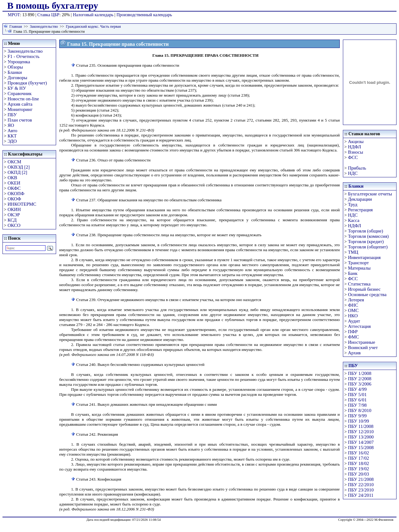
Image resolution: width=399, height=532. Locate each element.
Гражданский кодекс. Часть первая (93, 26)
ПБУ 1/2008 (360, 373)
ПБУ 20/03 (358, 474)
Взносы (356, 152)
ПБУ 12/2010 (361, 432)
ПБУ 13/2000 (361, 437)
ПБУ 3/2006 (360, 384)
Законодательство (44, 26)
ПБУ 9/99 (357, 416)
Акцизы (356, 141)
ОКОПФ (16, 194)
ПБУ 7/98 (357, 405)
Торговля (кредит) (366, 242)
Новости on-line (23, 99)
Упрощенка (19, 62)
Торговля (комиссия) (368, 236)
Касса (354, 220)
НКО (353, 316)
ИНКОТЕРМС (22, 204)
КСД (12, 220)
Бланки (15, 72)
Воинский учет (363, 347)
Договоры (17, 78)
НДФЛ (354, 147)
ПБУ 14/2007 (361, 442)
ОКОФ (14, 199)
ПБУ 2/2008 (360, 379)
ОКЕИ (14, 183)
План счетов (20, 120)
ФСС (353, 157)
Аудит (354, 321)
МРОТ (14, 15)
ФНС (353, 305)
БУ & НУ (17, 88)
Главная (16, 26)
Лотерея (356, 300)
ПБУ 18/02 (358, 463)
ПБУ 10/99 (358, 421)
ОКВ (12, 178)
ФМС (353, 337)
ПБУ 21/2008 (361, 479)
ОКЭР (14, 215)
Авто (12, 131)
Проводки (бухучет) (27, 83)
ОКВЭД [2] (19, 167)
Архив (354, 353)
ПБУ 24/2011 (361, 495)
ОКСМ (14, 162)
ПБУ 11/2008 (361, 426)
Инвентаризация (364, 257)
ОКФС (14, 188)
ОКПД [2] (17, 172)
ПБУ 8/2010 (360, 410)
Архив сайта (20, 104)
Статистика (359, 284)
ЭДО (12, 141)
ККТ (12, 136)
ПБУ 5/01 (357, 395)
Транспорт (358, 263)
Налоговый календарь (93, 15)
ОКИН (14, 209)
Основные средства (367, 295)
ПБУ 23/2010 (361, 490)
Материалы (359, 268)
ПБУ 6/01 (357, 400)
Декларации (360, 199)
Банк (353, 273)
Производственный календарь (144, 15)
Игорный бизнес (364, 289)
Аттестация (359, 326)
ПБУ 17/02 (358, 458)
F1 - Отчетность (23, 56)
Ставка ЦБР (48, 15)
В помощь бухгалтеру (53, 5)
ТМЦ (353, 252)
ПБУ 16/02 (358, 453)
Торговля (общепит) (368, 247)
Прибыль (357, 168)
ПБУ (12, 115)
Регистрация (360, 210)
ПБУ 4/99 (357, 389)
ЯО (11, 125)
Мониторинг (20, 109)
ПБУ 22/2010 (361, 485)
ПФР (353, 332)
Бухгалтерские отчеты (370, 194)
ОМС (353, 310)
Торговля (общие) (365, 231)
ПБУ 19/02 (358, 469)
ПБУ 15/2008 (361, 448)
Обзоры (15, 67)
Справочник (19, 93)
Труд (353, 204)
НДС (353, 173)
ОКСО (14, 225)
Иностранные (361, 342)
